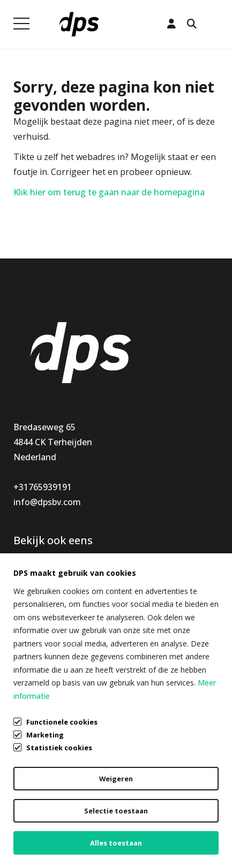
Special (27, 613)
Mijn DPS (135, 583)
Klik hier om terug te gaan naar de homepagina (109, 192)
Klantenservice (146, 568)
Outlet (27, 628)
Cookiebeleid (39, 834)
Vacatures (137, 628)
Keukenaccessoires (52, 568)
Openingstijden (148, 598)
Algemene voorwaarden (62, 793)
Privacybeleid (40, 813)
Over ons (134, 613)
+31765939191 (43, 487)
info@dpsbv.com (47, 502)
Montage (32, 583)
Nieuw (27, 598)
